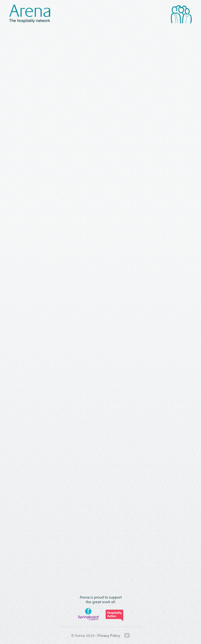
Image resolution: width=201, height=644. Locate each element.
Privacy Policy (109, 635)
